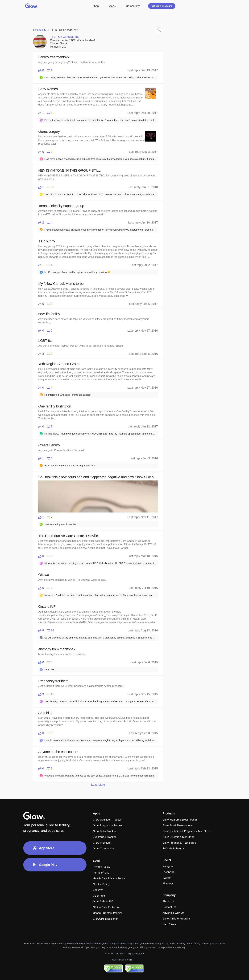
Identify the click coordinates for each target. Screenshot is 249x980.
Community (40, 30)
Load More (98, 785)
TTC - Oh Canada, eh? (65, 30)
